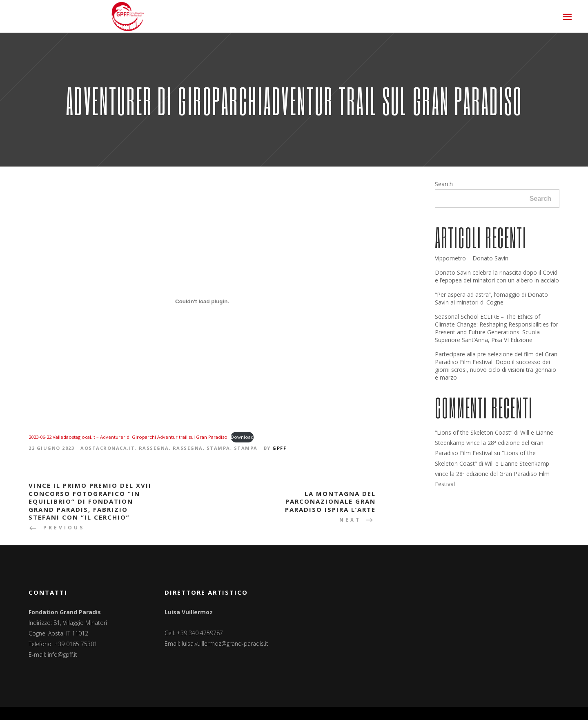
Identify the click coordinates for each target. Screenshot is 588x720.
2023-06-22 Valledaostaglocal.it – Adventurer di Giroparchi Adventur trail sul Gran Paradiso (128, 437)
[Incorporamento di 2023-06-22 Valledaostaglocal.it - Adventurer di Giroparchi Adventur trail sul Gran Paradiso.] (202, 301)
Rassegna (154, 448)
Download (242, 437)
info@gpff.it (62, 654)
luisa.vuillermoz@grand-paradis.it (225, 643)
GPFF (279, 448)
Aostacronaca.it (108, 448)
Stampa (218, 448)
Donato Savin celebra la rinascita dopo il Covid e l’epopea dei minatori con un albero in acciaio (497, 276)
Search (444, 184)
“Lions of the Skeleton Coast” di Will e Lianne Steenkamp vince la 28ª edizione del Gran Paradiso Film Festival (494, 443)
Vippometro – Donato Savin (472, 258)
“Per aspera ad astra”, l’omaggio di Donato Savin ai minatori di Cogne (491, 298)
